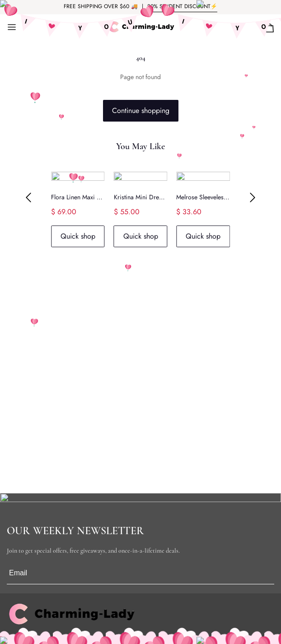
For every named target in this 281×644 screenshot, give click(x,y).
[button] (28, 198)
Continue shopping (141, 110)
